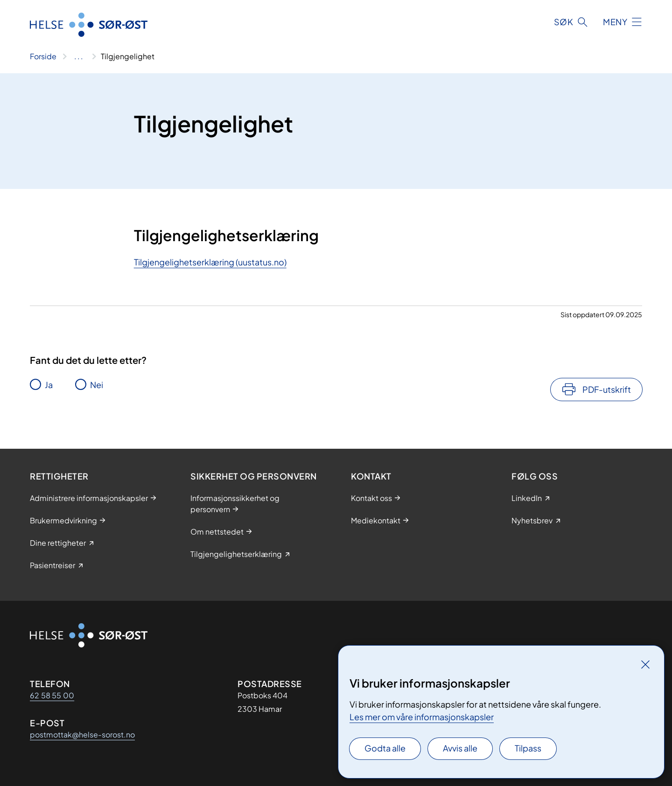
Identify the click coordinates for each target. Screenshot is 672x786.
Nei (97, 385)
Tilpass (528, 748)
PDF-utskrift (607, 389)
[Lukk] (645, 664)
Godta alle (385, 748)
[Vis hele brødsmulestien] (79, 56)
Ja (49, 385)
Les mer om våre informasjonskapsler (422, 717)
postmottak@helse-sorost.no (82, 734)
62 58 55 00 (52, 695)
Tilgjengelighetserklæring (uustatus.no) (210, 262)
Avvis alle (460, 748)
